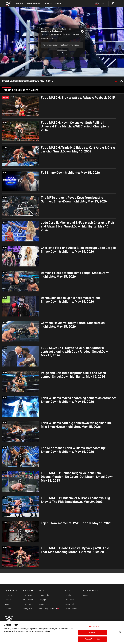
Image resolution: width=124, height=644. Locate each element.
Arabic (86, 595)
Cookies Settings (92, 626)
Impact (7, 604)
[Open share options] (121, 81)
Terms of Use (44, 604)
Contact (8, 609)
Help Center (70, 600)
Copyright (43, 600)
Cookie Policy (70, 604)
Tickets (48, 4)
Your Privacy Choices (47, 609)
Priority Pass (28, 609)
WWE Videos (28, 600)
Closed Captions (71, 609)
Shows (20, 4)
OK (62, 53)
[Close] (120, 632)
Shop (58, 4)
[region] (62, 632)
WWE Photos (28, 604)
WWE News (27, 595)
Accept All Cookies (92, 639)
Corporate (9, 595)
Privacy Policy (44, 595)
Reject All (92, 633)
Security (68, 595)
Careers (8, 600)
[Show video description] (116, 81)
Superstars (34, 4)
